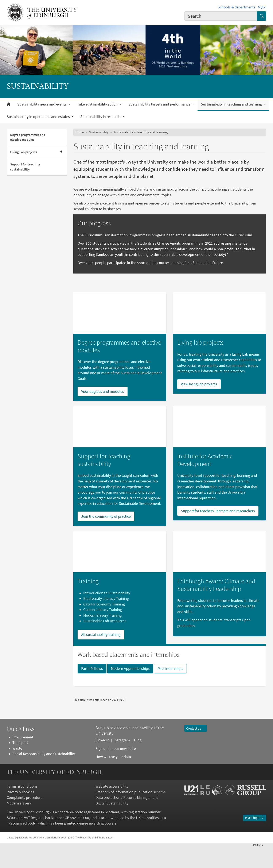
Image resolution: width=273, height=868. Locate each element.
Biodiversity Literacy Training (106, 620)
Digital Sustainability (112, 824)
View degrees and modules (103, 412)
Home (80, 132)
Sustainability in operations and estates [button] (39, 117)
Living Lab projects (24, 152)
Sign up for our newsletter (117, 769)
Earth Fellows (92, 689)
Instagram (122, 761)
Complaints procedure (25, 819)
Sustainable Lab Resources (105, 642)
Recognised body (22, 844)
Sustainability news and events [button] (42, 104)
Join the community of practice (106, 537)
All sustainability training (101, 655)
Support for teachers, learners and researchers (218, 532)
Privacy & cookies (20, 813)
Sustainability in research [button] (101, 117)
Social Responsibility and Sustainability (44, 775)
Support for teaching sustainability (25, 167)
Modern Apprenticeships (130, 689)
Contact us (196, 749)
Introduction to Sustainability (107, 614)
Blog (138, 761)
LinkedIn (102, 761)
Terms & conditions (22, 807)
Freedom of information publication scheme (131, 813)
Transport (20, 764)
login (259, 866)
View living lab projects (199, 405)
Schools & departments (237, 7)
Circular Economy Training (104, 625)
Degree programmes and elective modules (28, 137)
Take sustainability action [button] (98, 104)
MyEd (262, 7)
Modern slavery (19, 824)
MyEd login (255, 839)
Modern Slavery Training (102, 636)
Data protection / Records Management (127, 819)
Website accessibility (112, 807)
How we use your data (113, 778)
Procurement (23, 758)
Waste (17, 769)
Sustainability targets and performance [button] (160, 104)
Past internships (170, 689)
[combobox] (221, 16)
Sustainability (99, 132)
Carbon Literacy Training (103, 631)
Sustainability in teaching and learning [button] (232, 104)
